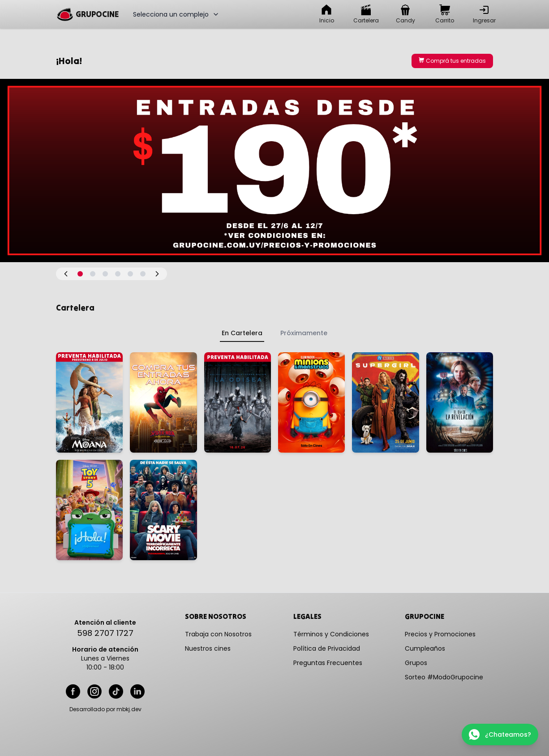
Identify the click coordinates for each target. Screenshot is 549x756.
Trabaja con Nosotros (218, 634)
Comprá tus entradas (452, 61)
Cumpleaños (425, 648)
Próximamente (304, 333)
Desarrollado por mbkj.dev (105, 709)
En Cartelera (242, 333)
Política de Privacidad (327, 648)
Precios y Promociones (440, 634)
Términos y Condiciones (331, 634)
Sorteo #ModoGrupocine (444, 677)
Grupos (416, 663)
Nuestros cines (208, 648)
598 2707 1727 (105, 633)
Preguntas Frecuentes (328, 663)
